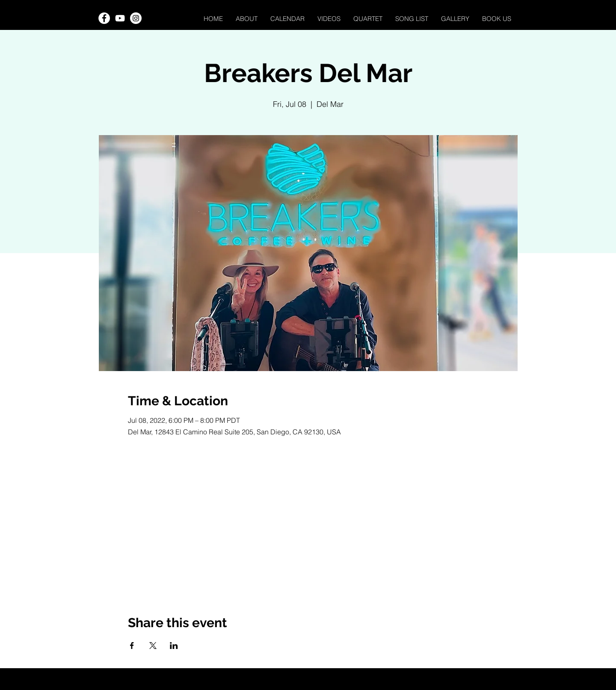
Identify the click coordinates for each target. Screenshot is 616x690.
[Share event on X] (153, 646)
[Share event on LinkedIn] (174, 646)
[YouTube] (120, 18)
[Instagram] (136, 18)
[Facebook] (104, 18)
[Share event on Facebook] (132, 646)
